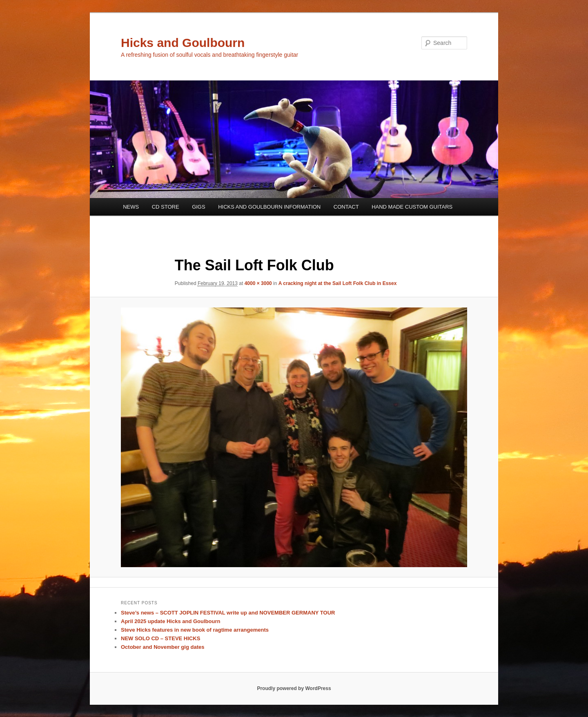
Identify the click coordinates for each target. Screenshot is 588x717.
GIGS (199, 207)
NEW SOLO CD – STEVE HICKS (160, 638)
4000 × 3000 (258, 283)
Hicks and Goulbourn (183, 43)
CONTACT (346, 207)
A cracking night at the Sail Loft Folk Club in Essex (338, 283)
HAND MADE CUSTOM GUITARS (412, 207)
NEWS (131, 207)
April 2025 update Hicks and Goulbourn (170, 621)
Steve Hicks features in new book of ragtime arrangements (195, 630)
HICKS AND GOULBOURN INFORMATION (269, 207)
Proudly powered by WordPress (294, 688)
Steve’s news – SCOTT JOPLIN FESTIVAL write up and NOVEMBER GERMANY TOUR (228, 613)
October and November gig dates (163, 647)
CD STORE (166, 207)
